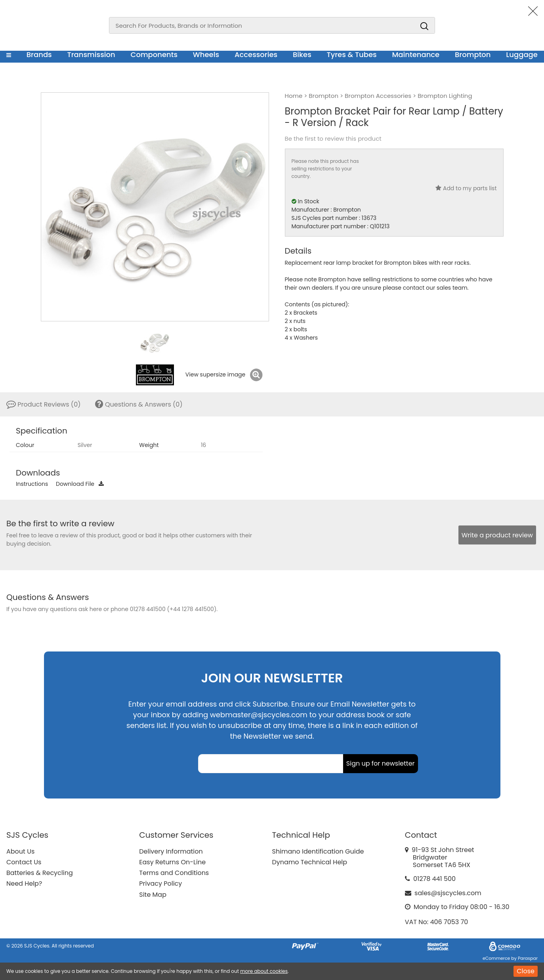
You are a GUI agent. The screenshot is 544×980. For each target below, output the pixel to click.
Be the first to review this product (333, 139)
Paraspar (528, 958)
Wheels (206, 54)
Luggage (522, 54)
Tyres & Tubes (352, 54)
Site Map (153, 895)
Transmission (91, 54)
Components (154, 54)
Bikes (302, 54)
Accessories (256, 54)
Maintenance (416, 54)
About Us (20, 851)
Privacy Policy (160, 884)
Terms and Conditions (174, 873)
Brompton (473, 54)
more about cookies (264, 971)
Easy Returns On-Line (172, 862)
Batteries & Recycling (40, 873)
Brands (39, 54)
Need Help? (24, 884)
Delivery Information (171, 851)
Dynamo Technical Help (310, 862)
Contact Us (24, 862)
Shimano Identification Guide (318, 851)
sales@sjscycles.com (448, 893)
